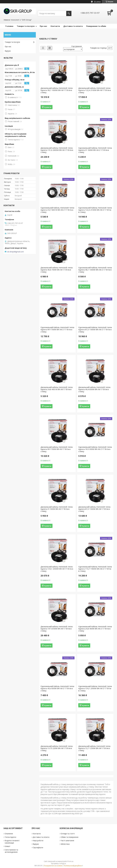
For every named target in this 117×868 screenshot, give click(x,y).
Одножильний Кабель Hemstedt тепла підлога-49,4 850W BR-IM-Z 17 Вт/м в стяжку (57, 688)
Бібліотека (65, 844)
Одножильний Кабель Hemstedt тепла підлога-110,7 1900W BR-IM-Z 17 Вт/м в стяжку (95, 569)
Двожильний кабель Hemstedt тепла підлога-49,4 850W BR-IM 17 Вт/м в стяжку (94, 389)
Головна (9, 26)
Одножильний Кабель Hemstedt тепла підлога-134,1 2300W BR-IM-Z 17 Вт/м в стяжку (95, 688)
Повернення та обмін (96, 26)
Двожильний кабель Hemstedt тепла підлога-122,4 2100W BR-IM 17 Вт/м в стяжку (95, 90)
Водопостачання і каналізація (12, 842)
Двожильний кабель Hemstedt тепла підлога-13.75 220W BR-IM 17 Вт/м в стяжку (57, 748)
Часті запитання (67, 841)
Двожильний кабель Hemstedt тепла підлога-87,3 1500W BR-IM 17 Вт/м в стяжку (94, 509)
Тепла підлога (10, 837)
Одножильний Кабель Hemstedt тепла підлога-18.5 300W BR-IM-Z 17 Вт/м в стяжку (95, 449)
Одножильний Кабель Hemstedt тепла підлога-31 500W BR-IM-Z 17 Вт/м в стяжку (95, 150)
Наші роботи (38, 841)
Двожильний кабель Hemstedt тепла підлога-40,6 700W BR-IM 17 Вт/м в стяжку (57, 270)
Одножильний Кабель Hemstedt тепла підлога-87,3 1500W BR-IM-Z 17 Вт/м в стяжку (95, 329)
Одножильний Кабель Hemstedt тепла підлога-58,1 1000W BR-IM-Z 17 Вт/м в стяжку (95, 270)
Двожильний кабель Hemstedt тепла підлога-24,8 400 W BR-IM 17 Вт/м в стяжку (57, 389)
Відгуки (8, 51)
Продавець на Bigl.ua (58, 864)
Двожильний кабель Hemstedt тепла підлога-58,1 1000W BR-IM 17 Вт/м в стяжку (57, 90)
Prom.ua (70, 861)
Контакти (55, 26)
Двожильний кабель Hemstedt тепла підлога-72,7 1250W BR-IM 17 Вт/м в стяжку (94, 748)
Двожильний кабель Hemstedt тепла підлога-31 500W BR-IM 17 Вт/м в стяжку (57, 509)
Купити (48, 107)
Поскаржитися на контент (53, 866)
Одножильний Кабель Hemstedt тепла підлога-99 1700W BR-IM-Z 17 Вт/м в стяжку (57, 329)
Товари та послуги (26, 26)
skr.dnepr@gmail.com (15, 252)
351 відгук (97, 2)
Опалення (9, 834)
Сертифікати (38, 847)
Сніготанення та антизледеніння (11, 851)
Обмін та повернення (70, 837)
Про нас (43, 26)
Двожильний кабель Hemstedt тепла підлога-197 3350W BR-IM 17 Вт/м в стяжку (57, 629)
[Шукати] (69, 13)
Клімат (8, 846)
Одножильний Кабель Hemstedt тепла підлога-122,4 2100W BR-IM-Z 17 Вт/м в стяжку (95, 210)
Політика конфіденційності (73, 866)
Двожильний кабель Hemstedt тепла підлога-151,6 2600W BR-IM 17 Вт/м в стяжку (57, 150)
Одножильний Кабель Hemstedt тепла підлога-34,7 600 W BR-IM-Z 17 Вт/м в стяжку (57, 210)
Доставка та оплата (73, 26)
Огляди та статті (68, 834)
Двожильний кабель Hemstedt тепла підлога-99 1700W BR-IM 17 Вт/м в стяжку (57, 449)
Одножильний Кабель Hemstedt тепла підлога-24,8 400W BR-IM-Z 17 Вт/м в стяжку (95, 629)
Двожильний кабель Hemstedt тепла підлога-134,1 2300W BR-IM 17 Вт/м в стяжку (57, 569)
